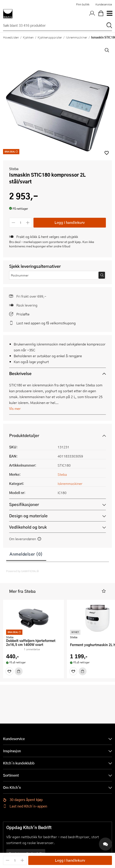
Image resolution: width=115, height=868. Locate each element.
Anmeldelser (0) (26, 554)
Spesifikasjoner (24, 504)
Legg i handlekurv (70, 222)
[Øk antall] (28, 223)
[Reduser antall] (13, 223)
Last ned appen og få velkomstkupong (46, 323)
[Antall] (21, 223)
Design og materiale (28, 516)
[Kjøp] (19, 671)
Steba (14, 169)
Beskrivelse (20, 373)
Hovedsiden (11, 37)
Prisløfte (23, 314)
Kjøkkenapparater (50, 37)
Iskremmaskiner (77, 37)
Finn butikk (83, 4)
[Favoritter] (9, 671)
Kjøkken (28, 37)
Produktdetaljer (24, 435)
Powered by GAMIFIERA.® (22, 571)
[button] (104, 591)
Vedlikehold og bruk (28, 527)
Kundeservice (104, 4)
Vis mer (15, 408)
